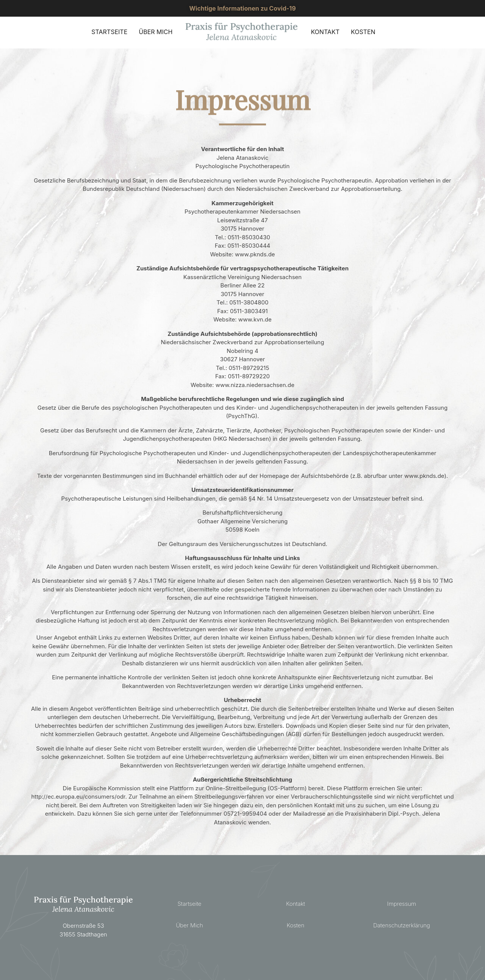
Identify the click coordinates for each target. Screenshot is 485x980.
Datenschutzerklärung (402, 925)
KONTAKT (325, 32)
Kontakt (296, 904)
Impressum (402, 904)
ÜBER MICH (156, 32)
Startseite (190, 904)
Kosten (296, 925)
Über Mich (189, 925)
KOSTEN (363, 32)
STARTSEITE (109, 32)
